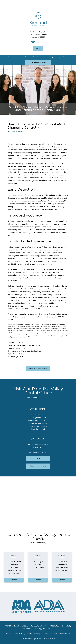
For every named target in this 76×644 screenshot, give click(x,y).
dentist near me (49, 269)
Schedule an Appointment (38, 369)
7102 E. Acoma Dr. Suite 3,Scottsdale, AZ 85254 (38, 34)
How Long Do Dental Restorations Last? (38, 565)
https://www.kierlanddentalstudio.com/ (27, 351)
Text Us (38, 48)
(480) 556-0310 (41, 42)
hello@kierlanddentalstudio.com (26, 345)
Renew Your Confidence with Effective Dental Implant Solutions (62, 566)
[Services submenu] (30, 57)
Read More (14, 580)
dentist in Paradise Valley (53, 150)
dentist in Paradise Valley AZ (43, 294)
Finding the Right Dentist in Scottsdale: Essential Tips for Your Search (14, 567)
